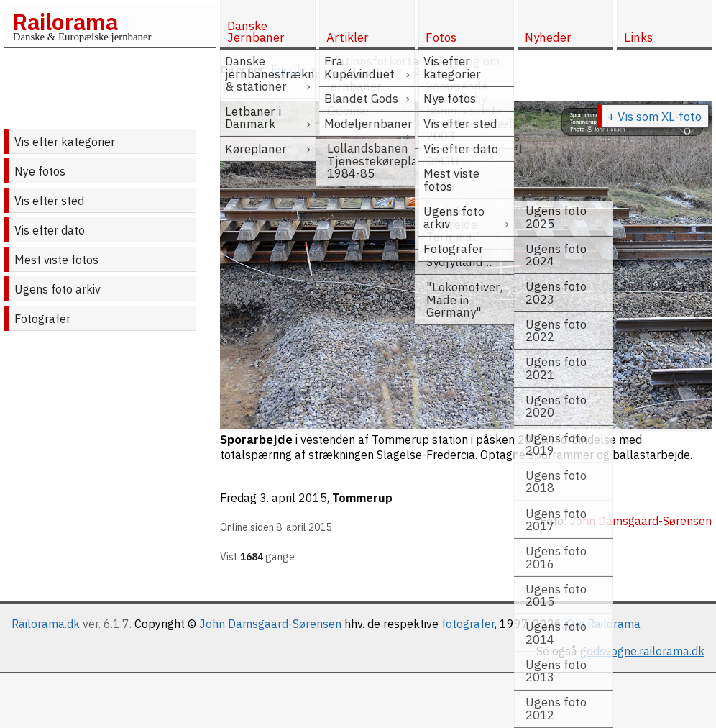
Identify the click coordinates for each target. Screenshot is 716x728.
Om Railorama (603, 624)
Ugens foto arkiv (58, 289)
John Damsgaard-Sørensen (270, 624)
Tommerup (362, 498)
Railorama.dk (46, 624)
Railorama (65, 22)
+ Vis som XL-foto (655, 117)
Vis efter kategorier (65, 142)
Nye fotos (40, 171)
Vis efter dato (50, 230)
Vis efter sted (49, 201)
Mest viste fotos (56, 260)
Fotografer (42, 319)
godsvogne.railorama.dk (642, 651)
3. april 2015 (293, 498)
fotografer (468, 624)
